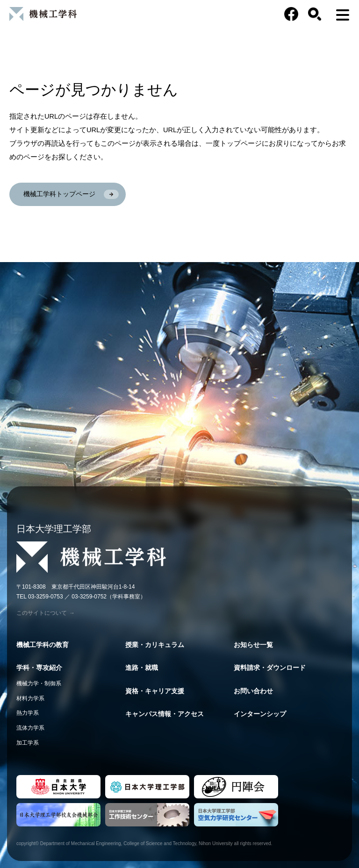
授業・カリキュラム (155, 645)
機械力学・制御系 (39, 683)
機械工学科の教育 (43, 645)
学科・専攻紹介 (39, 668)
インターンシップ (260, 714)
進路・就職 (142, 668)
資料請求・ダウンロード (270, 668)
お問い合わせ (253, 691)
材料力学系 (30, 698)
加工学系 (28, 743)
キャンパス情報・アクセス (165, 714)
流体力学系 (30, 728)
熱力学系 (28, 713)
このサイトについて (46, 613)
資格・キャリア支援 (155, 691)
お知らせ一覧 (253, 645)
